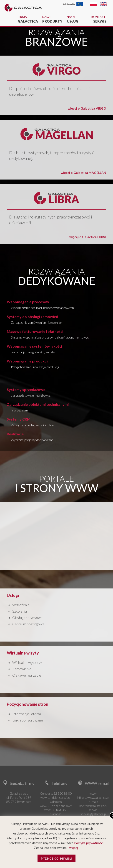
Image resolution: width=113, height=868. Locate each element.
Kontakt (101, 19)
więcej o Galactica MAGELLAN (83, 173)
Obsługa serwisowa (27, 618)
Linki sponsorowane (28, 720)
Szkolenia (20, 611)
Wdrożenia (21, 605)
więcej (74, 848)
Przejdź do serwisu (56, 858)
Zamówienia (22, 669)
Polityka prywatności (89, 843)
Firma (28, 19)
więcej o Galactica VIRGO (87, 108)
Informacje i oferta (27, 714)
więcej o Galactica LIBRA (88, 237)
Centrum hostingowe (28, 624)
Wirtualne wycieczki (28, 662)
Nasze (52, 19)
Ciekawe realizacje (27, 675)
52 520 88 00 (63, 793)
